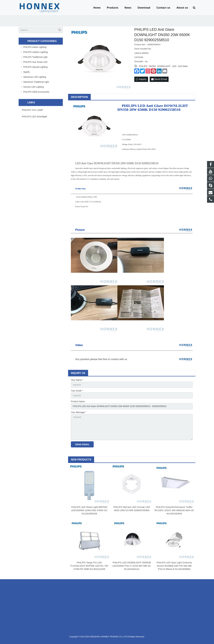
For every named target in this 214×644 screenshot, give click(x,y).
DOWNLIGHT (164, 66)
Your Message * (78, 412)
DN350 (152, 66)
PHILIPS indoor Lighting (35, 47)
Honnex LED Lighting (33, 87)
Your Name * (77, 380)
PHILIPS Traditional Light (35, 57)
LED (174, 66)
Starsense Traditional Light (36, 82)
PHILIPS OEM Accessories (36, 92)
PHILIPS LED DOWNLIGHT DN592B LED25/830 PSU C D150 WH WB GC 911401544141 (132, 566)
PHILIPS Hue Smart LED (35, 62)
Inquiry (141, 79)
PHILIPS (143, 66)
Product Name (78, 401)
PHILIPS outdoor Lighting (36, 52)
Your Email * (77, 391)
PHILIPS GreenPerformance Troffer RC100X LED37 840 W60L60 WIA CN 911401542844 (174, 510)
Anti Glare (183, 66)
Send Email (159, 79)
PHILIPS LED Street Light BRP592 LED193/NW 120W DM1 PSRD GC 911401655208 (89, 510)
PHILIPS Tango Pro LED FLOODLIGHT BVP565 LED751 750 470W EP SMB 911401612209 (89, 566)
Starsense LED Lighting (35, 77)
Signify (27, 72)
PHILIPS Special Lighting (35, 67)
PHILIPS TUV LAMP (32, 110)
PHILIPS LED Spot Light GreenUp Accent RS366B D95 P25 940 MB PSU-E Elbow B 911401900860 (174, 566)
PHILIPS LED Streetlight (35, 116)
